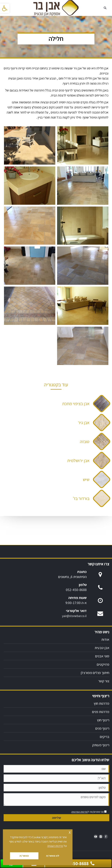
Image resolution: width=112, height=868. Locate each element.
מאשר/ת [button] (24, 856)
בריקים (105, 737)
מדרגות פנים (101, 712)
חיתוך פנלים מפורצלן (95, 673)
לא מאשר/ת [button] (53, 856)
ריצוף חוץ (103, 720)
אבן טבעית (102, 648)
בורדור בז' (81, 498)
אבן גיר (84, 422)
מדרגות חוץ (101, 703)
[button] (5, 8)
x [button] (70, 832)
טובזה (85, 441)
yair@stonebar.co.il (74, 616)
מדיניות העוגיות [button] (55, 846)
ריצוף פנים (102, 728)
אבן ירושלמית (78, 460)
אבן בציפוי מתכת (76, 403)
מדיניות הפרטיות (80, 812)
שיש (86, 479)
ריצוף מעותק (101, 745)
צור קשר (104, 681)
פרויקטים (103, 664)
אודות (105, 639)
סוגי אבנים (102, 656)
